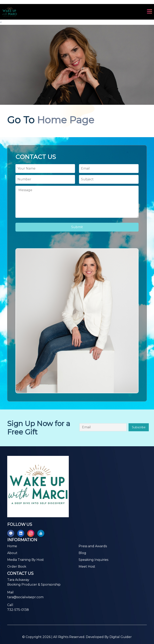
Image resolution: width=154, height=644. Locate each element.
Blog (82, 553)
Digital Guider (121, 637)
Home (12, 546)
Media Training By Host (26, 560)
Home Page (66, 120)
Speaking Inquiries (93, 560)
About (12, 553)
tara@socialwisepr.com (25, 597)
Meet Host (87, 567)
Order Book (17, 567)
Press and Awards (93, 546)
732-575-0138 (18, 610)
